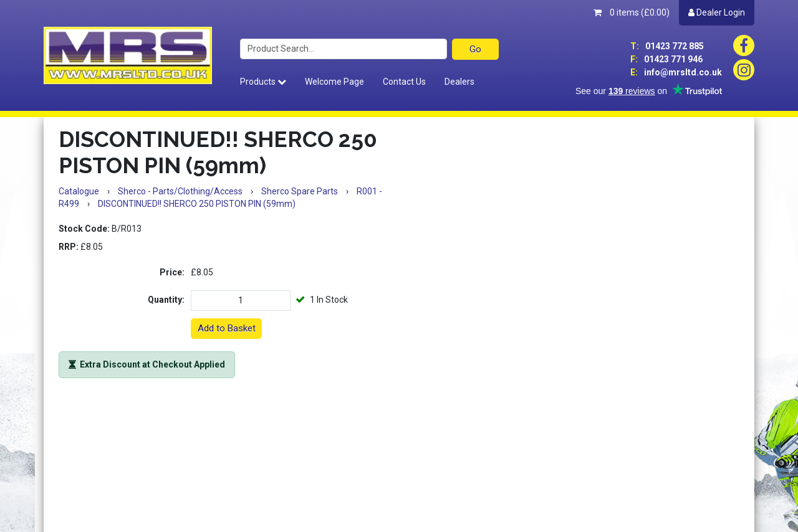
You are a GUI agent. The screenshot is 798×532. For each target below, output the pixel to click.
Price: (172, 272)
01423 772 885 (667, 46)
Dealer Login (717, 12)
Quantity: (166, 300)
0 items (632, 12)
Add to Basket (227, 328)
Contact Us (404, 82)
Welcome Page (334, 82)
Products (263, 82)
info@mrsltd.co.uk (676, 72)
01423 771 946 (666, 59)
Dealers (459, 82)
